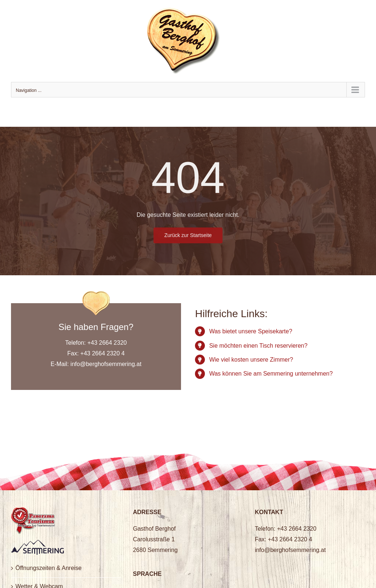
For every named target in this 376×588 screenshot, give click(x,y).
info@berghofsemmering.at (106, 364)
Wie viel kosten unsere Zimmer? (251, 360)
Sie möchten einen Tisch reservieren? (258, 346)
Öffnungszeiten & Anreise (48, 568)
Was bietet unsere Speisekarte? (251, 331)
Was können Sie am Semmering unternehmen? (271, 374)
